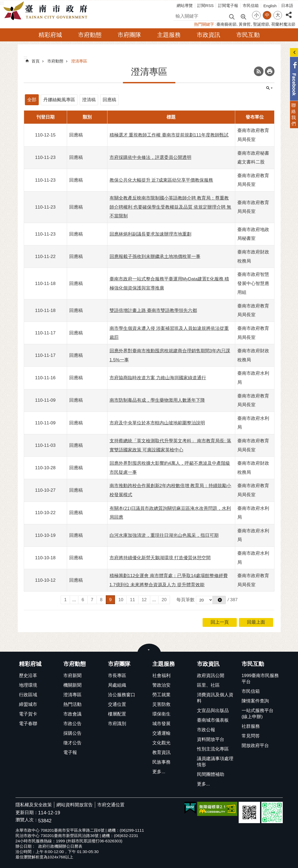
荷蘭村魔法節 (283, 24)
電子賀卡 (28, 714)
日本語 (287, 5)
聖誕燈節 (261, 24)
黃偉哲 (245, 24)
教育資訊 (161, 752)
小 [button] (256, 15)
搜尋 (178, 15)
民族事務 (161, 762)
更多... (159, 772)
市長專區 (117, 676)
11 (132, 600)
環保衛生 (161, 714)
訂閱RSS (205, 5)
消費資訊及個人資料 (215, 698)
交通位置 (117, 704)
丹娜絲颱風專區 (59, 100)
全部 (32, 100)
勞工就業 (161, 695)
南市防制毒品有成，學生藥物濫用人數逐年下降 (157, 400)
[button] (219, 600)
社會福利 (161, 676)
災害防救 (161, 704)
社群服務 (251, 726)
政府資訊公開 (211, 676)
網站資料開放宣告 (75, 805)
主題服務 (169, 35)
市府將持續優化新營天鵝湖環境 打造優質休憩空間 (160, 558)
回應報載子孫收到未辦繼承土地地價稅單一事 (155, 257)
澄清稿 (89, 100)
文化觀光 (161, 743)
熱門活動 (72, 704)
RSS (259, 71)
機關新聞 (72, 685)
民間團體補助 (211, 774)
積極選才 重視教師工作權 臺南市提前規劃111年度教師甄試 (169, 135)
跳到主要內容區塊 (3, 3)
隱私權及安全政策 (34, 805)
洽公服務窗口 (122, 695)
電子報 (70, 752)
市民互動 (248, 35)
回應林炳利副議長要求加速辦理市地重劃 (150, 234)
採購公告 (72, 733)
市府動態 (90, 35)
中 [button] (267, 15)
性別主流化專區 (213, 749)
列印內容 (270, 71)
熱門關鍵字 (204, 24)
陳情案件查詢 (255, 701)
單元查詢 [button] (269, 88)
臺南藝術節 (227, 24)
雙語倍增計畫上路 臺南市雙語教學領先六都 (153, 310)
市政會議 (72, 714)
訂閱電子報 (228, 5)
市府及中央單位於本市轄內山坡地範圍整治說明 (157, 423)
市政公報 (206, 730)
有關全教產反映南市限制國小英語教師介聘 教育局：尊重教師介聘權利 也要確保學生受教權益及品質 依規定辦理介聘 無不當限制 (171, 207)
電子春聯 (28, 724)
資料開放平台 (211, 739)
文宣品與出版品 (213, 711)
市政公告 (72, 724)
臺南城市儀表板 (213, 720)
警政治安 (161, 685)
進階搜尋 (243, 16)
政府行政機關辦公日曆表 (60, 846)
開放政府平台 (255, 746)
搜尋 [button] (232, 16)
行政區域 (28, 695)
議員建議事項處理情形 (215, 762)
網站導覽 (185, 5)
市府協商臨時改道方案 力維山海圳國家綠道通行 (158, 378)
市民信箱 (251, 5)
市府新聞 (72, 676)
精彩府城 (50, 35)
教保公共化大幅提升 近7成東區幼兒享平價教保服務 (161, 180)
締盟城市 (28, 704)
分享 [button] (289, 12)
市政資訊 (208, 35)
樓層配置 (117, 714)
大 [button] (278, 15)
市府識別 (117, 724)
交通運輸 (161, 733)
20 (164, 600)
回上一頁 (220, 622)
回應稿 (109, 100)
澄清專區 (79, 61)
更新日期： (27, 813)
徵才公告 (72, 743)
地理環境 (28, 685)
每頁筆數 (185, 600)
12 (144, 600)
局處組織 (117, 685)
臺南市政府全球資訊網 (47, 11)
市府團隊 (129, 35)
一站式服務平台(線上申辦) (258, 714)
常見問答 (251, 736)
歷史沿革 (28, 676)
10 (121, 600)
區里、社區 (208, 685)
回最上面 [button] (256, 622)
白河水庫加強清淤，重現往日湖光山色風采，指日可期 (164, 535)
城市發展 (161, 724)
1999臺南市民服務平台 (260, 679)
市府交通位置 (111, 805)
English (270, 6)
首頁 (36, 61)
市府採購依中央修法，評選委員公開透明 (150, 157)
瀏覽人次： (27, 820)
